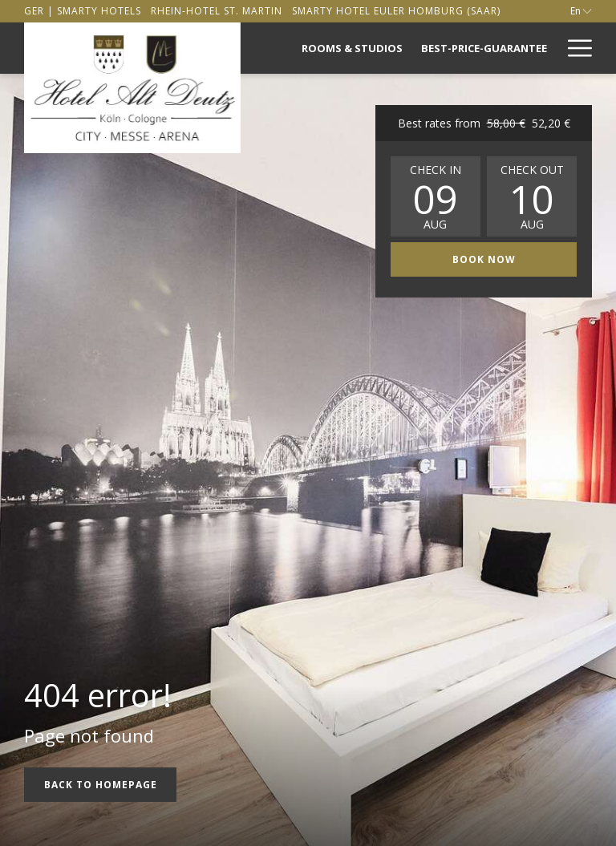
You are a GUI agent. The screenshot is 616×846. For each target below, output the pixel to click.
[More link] (574, 48)
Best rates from (484, 123)
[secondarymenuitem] (83, 11)
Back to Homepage (101, 785)
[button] (436, 196)
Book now (515, 259)
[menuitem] (353, 48)
